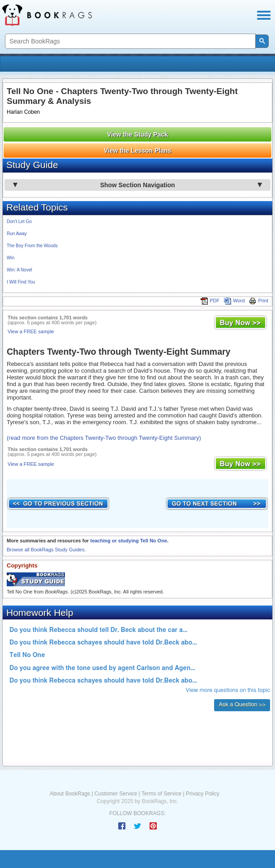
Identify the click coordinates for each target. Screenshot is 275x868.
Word (234, 301)
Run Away (17, 234)
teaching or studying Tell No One (129, 541)
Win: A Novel (19, 270)
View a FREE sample (31, 331)
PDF (210, 301)
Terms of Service (161, 794)
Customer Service (116, 794)
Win (11, 258)
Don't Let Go (19, 221)
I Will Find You (21, 282)
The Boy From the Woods (32, 246)
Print (259, 301)
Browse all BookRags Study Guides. (46, 550)
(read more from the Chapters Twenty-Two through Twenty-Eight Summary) (104, 438)
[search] (129, 41)
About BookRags (70, 794)
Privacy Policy (203, 794)
